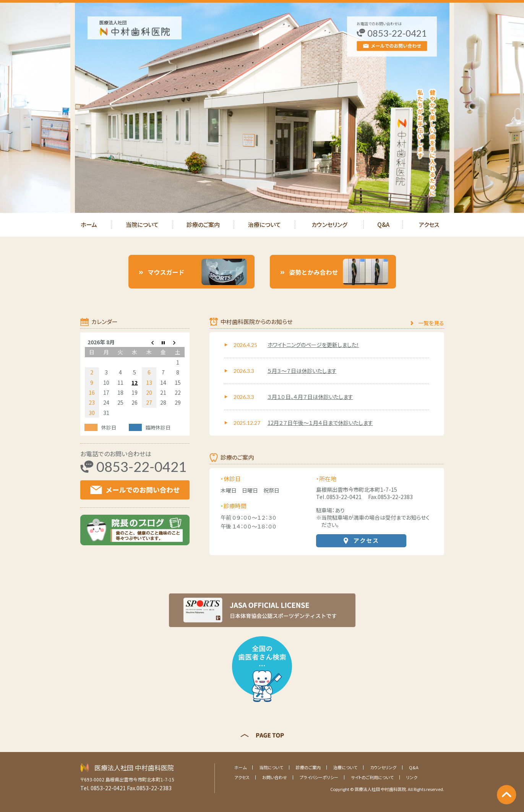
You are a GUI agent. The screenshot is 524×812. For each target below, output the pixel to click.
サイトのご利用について (372, 777)
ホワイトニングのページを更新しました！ (313, 345)
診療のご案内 (203, 224)
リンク (412, 777)
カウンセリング (329, 224)
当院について (142, 224)
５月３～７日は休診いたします (302, 371)
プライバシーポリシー (319, 777)
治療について (264, 224)
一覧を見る (431, 323)
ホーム (89, 224)
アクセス (429, 224)
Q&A (383, 224)
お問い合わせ (275, 777)
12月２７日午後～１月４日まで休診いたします (320, 423)
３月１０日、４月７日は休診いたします (310, 397)
